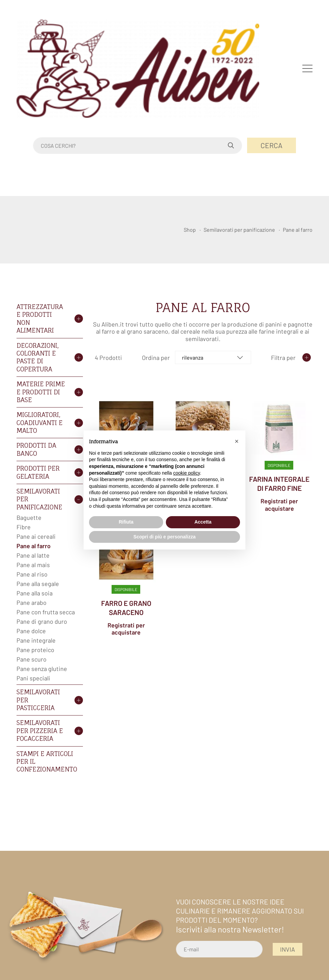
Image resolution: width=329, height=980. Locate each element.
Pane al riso (32, 574)
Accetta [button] (203, 522)
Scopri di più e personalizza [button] (164, 537)
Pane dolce (31, 631)
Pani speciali (33, 678)
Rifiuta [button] (126, 522)
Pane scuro (32, 659)
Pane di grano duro (42, 621)
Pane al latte (33, 555)
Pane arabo (32, 603)
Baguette (29, 517)
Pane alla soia (35, 593)
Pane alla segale (38, 584)
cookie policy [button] (187, 473)
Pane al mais (33, 565)
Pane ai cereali (36, 536)
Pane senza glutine (42, 669)
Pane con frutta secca (46, 612)
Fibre (24, 527)
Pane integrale (36, 640)
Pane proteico (35, 650)
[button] (237, 441)
